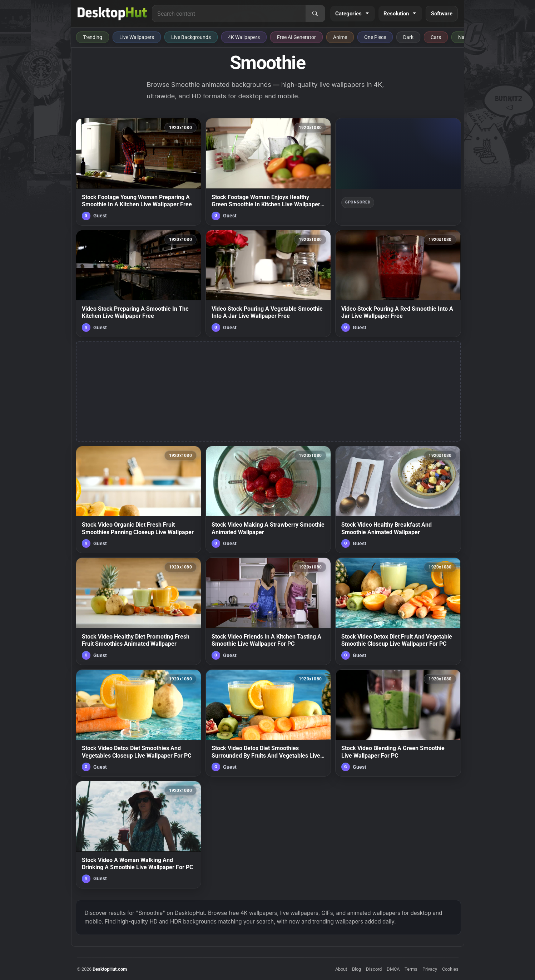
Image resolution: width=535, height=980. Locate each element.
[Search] (315, 14)
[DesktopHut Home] (112, 14)
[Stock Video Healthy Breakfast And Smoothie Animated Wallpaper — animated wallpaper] (398, 499)
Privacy (430, 969)
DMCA (393, 969)
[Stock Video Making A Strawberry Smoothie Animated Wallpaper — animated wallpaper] (268, 499)
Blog (356, 969)
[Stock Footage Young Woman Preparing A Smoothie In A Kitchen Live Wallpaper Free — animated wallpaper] (138, 172)
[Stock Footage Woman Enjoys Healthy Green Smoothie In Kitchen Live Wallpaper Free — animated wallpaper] (268, 172)
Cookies (450, 969)
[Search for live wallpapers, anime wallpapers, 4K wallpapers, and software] (229, 14)
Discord (374, 969)
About (341, 969)
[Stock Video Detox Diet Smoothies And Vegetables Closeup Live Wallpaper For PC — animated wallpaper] (138, 723)
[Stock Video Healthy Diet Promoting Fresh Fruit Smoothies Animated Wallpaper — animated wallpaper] (138, 611)
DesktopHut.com (110, 969)
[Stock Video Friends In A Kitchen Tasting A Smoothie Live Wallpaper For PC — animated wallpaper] (268, 611)
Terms (411, 969)
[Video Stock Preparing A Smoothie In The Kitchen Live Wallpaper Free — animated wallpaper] (138, 284)
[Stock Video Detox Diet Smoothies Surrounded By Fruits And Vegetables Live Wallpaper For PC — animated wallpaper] (268, 723)
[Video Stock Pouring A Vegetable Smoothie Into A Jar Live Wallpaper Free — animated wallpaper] (268, 284)
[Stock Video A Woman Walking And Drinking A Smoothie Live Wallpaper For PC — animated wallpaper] (138, 834)
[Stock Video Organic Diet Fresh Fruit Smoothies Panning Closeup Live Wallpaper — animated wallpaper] (138, 499)
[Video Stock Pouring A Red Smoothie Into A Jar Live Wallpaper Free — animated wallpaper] (398, 284)
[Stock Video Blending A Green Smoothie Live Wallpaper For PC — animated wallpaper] (398, 723)
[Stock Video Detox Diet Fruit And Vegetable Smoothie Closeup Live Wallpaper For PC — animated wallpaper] (398, 611)
